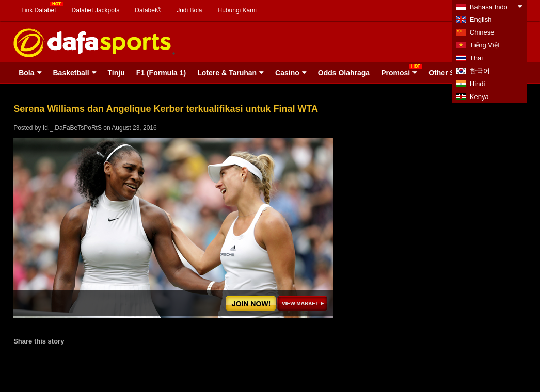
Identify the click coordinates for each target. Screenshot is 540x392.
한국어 (480, 71)
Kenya (479, 97)
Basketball (71, 73)
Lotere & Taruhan (227, 73)
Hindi (478, 84)
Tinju (116, 73)
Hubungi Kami (237, 10)
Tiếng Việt (485, 45)
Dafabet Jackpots (96, 10)
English (481, 19)
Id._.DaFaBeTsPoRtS (72, 128)
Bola (26, 73)
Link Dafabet (38, 10)
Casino (287, 73)
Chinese (482, 32)
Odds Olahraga (344, 73)
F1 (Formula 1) (161, 73)
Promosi (395, 73)
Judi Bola (189, 10)
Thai (476, 58)
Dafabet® (148, 10)
